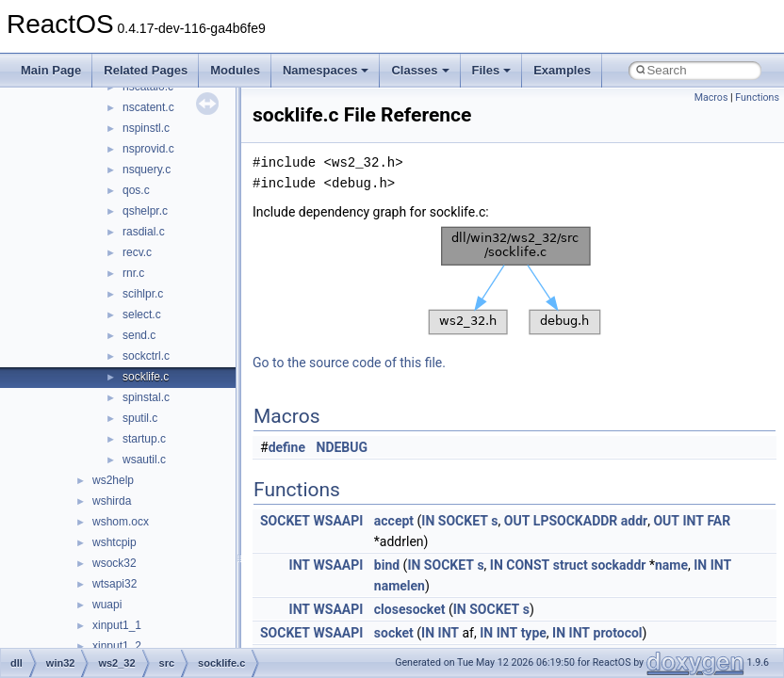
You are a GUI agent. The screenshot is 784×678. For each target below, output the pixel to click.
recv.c (137, 252)
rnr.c (133, 273)
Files (492, 70)
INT (693, 521)
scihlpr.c (143, 294)
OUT (517, 521)
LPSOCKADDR (576, 521)
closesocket (410, 609)
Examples (562, 70)
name (671, 565)
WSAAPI (339, 521)
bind (387, 565)
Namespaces (326, 70)
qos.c (136, 190)
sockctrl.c (146, 356)
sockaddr (618, 565)
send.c (139, 335)
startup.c (144, 439)
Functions (757, 97)
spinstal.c (146, 397)
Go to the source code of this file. (349, 363)
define (287, 447)
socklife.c (146, 377)
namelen (400, 586)
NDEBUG (343, 447)
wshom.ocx (121, 522)
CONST (528, 565)
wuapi (107, 605)
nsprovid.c (148, 149)
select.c (142, 315)
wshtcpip (114, 542)
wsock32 (114, 563)
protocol (618, 633)
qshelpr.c (145, 211)
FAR (719, 521)
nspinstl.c (146, 128)
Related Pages (146, 70)
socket (394, 633)
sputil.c (140, 418)
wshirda (112, 501)
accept (394, 521)
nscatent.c (148, 107)
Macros (711, 97)
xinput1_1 (117, 625)
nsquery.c (147, 169)
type (534, 633)
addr (634, 521)
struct (571, 565)
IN (428, 521)
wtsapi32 (114, 584)
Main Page (51, 70)
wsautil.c (144, 460)
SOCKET (285, 521)
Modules (235, 70)
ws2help (113, 480)
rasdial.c (144, 232)
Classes (420, 70)
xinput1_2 (117, 646)
